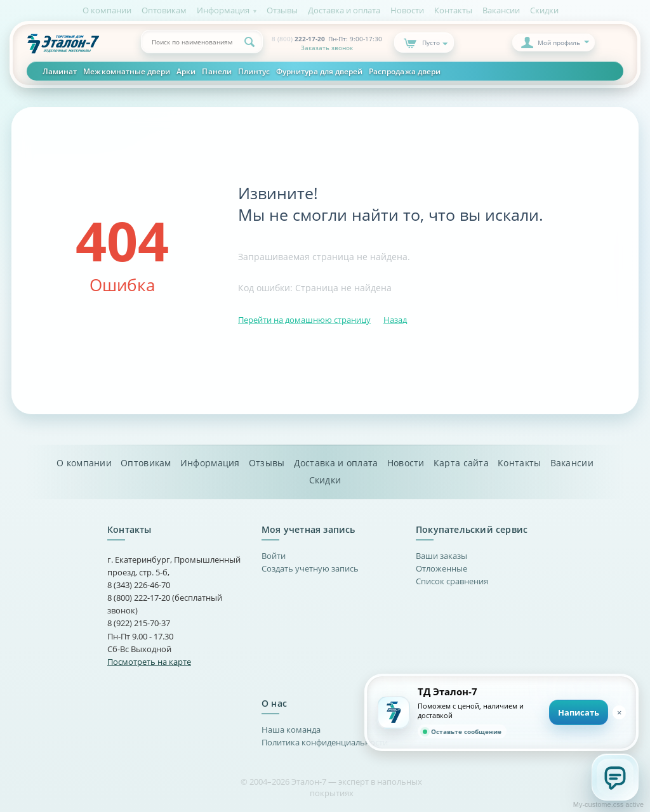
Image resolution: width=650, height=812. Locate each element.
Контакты (453, 10)
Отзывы (282, 10)
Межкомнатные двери (127, 71)
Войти (274, 556)
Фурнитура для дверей (319, 71)
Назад (395, 320)
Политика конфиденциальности (325, 742)
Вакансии (501, 10)
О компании (107, 10)
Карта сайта (461, 463)
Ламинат (60, 71)
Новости (407, 10)
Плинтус (254, 71)
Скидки (544, 10)
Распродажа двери (405, 71)
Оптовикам (164, 10)
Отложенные (441, 568)
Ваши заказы (441, 556)
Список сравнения (452, 581)
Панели (216, 71)
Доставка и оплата (344, 10)
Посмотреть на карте (149, 662)
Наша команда (291, 730)
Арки (186, 71)
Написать (579, 712)
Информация (223, 10)
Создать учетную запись (310, 568)
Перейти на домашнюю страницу (304, 320)
